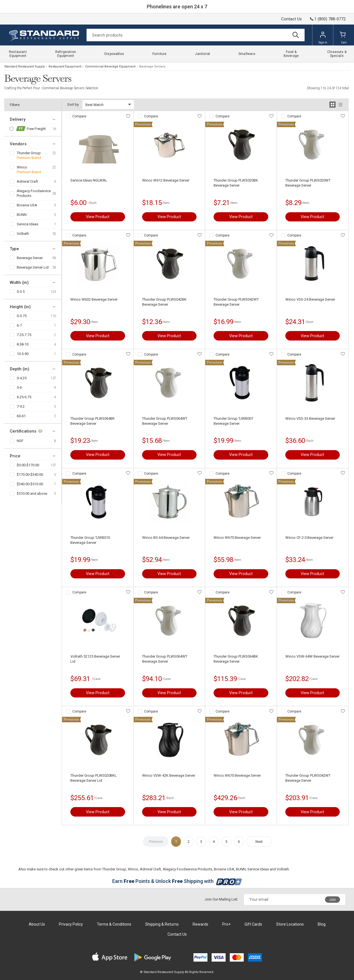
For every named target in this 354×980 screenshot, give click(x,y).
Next (259, 842)
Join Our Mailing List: (221, 899)
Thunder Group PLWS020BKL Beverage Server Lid (94, 778)
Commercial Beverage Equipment (110, 67)
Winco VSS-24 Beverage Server (310, 299)
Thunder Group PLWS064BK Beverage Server (93, 421)
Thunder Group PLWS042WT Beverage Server (236, 302)
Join (333, 900)
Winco (22, 167)
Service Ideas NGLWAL (89, 180)
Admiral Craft (27, 181)
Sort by (73, 104)
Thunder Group (29, 153)
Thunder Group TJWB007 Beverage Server (233, 421)
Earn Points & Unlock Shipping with (177, 881)
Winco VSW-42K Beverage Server (169, 775)
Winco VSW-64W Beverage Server (312, 656)
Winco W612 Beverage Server (166, 180)
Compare (79, 116)
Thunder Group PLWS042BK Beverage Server (164, 302)
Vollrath (23, 234)
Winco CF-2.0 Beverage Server (309, 538)
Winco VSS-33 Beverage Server (310, 418)
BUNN (22, 215)
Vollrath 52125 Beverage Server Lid (95, 659)
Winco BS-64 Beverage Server (166, 538)
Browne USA (27, 205)
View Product (98, 217)
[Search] (196, 35)
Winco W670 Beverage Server (237, 538)
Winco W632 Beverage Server (94, 299)
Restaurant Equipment (65, 67)
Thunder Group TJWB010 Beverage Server (90, 540)
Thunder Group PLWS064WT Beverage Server (165, 421)
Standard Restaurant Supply (24, 67)
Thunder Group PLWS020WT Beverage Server (308, 183)
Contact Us (291, 19)
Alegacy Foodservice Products (34, 193)
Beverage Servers (152, 67)
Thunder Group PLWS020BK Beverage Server (236, 183)
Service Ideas (27, 224)
